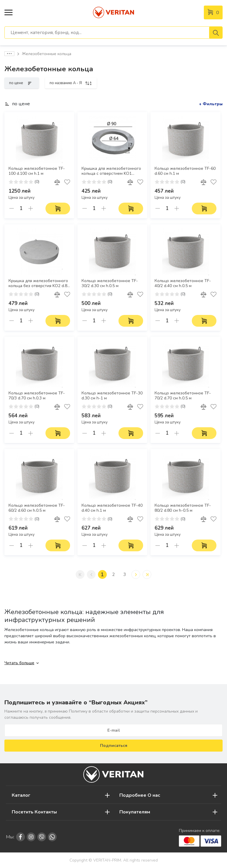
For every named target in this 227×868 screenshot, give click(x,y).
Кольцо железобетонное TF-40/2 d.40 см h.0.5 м (183, 283)
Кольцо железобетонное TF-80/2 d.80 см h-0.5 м (183, 508)
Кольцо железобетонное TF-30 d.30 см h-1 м (112, 396)
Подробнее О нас (140, 795)
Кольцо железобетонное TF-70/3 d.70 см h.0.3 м (37, 396)
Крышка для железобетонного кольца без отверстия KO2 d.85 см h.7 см (39, 284)
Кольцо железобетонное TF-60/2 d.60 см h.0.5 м (37, 508)
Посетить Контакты (34, 812)
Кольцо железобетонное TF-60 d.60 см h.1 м (185, 171)
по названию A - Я (71, 83)
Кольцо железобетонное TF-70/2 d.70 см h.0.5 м (183, 396)
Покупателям (135, 812)
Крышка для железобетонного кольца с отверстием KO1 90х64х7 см (111, 171)
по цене (22, 83)
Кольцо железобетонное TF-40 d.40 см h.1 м (112, 508)
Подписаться (114, 746)
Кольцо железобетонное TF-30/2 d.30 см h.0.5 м (110, 283)
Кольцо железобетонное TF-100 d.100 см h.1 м (37, 171)
